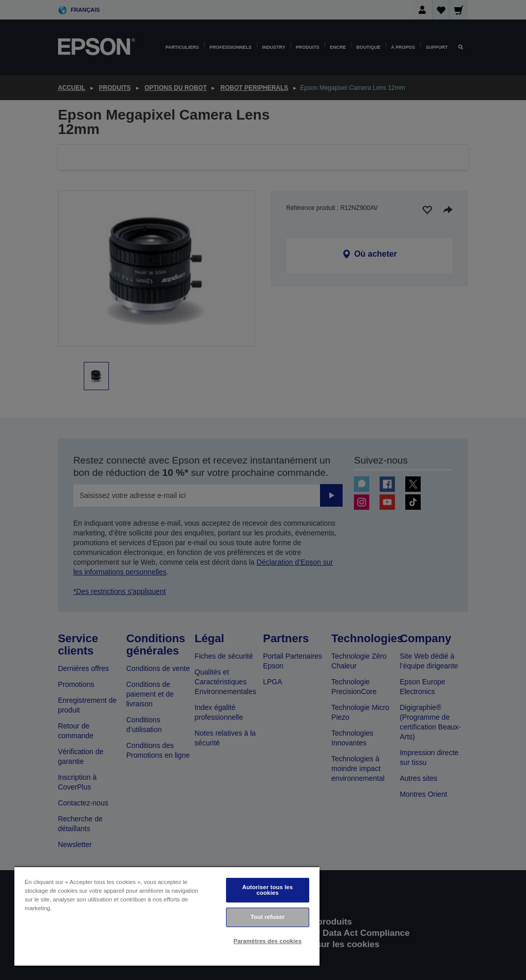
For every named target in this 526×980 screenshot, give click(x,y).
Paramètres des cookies (267, 941)
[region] (167, 916)
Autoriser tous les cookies (267, 890)
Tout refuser (267, 917)
